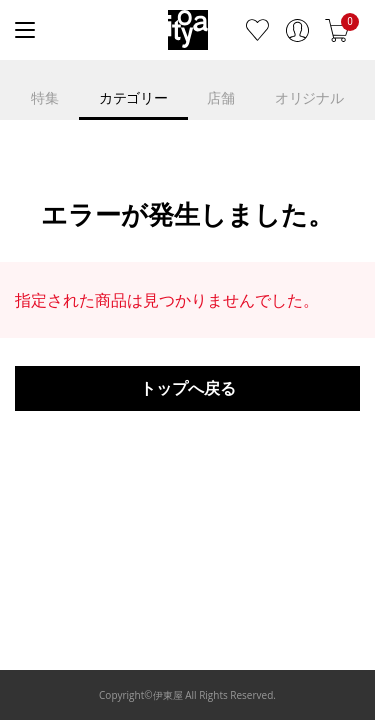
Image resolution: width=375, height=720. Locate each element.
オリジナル (309, 97)
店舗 (220, 97)
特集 (44, 97)
